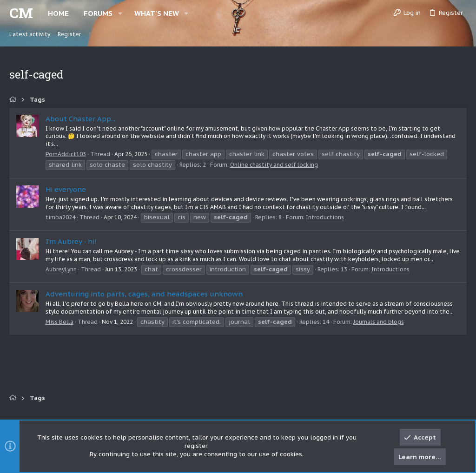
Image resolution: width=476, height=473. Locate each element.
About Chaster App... (80, 119)
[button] (120, 13)
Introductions (325, 217)
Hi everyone (66, 189)
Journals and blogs (379, 322)
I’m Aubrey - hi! (71, 241)
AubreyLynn (61, 269)
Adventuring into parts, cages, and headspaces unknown (144, 294)
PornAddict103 (66, 154)
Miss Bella (59, 322)
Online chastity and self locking (274, 165)
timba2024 (60, 217)
